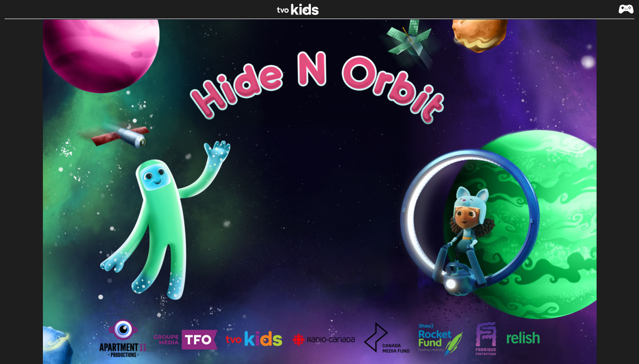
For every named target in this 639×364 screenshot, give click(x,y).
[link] (320, 9)
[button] (626, 14)
